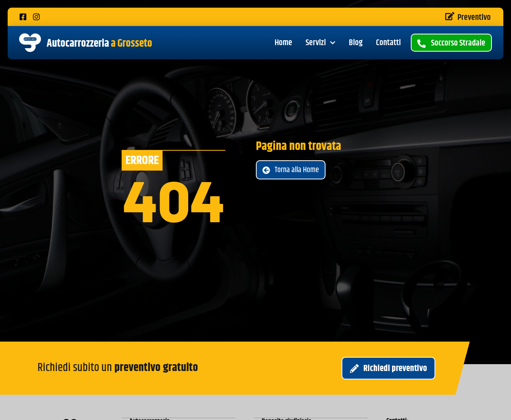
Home (283, 43)
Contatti (388, 43)
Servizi (321, 43)
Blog (356, 43)
